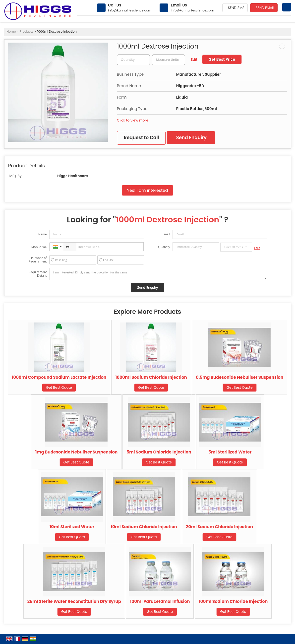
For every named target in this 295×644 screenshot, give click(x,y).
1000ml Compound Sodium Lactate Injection (59, 377)
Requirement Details (38, 274)
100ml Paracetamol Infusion (160, 601)
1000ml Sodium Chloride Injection (151, 377)
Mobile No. (39, 247)
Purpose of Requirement (38, 260)
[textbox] (169, 60)
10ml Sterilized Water (72, 527)
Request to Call (141, 138)
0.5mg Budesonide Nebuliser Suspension (240, 377)
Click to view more (133, 120)
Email (166, 234)
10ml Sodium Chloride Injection (144, 527)
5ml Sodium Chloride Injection (159, 452)
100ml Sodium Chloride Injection (233, 601)
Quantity (164, 247)
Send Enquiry (191, 138)
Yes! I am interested (147, 190)
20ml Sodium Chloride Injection (219, 527)
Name (43, 234)
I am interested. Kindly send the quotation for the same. (158, 274)
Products (27, 32)
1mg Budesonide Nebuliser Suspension (76, 452)
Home (11, 32)
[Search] (287, 7)
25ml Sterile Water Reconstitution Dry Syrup (74, 601)
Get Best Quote (59, 387)
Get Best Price (222, 59)
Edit (194, 60)
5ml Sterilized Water (230, 452)
